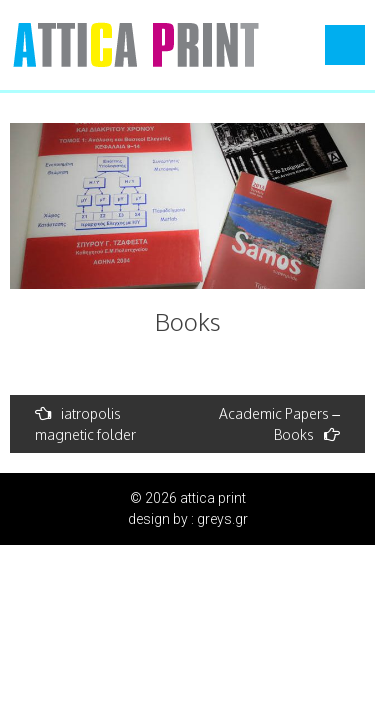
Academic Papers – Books (279, 424)
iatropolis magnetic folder (85, 424)
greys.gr (222, 519)
